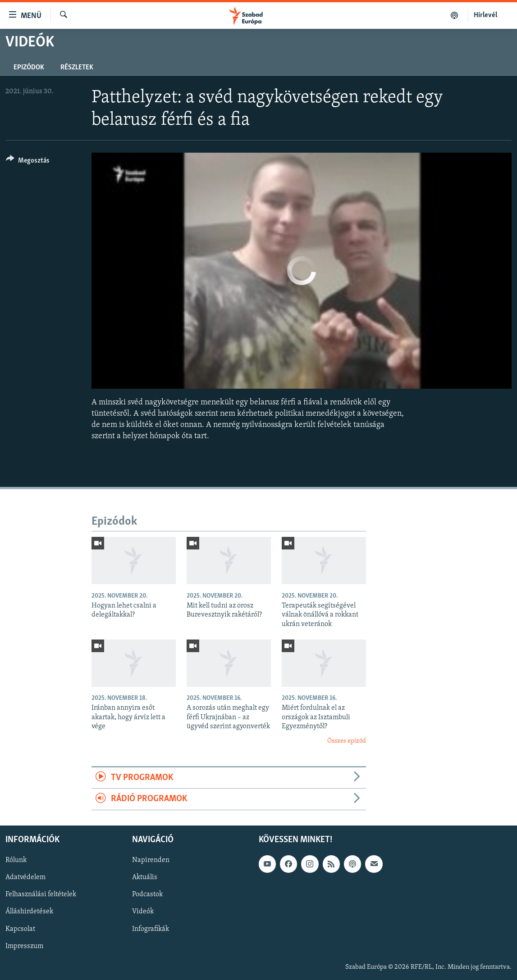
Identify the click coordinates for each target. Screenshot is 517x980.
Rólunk (16, 860)
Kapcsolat (20, 929)
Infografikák (151, 929)
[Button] (28, 162)
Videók (143, 912)
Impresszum (24, 946)
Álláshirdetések (29, 912)
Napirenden (151, 860)
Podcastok (147, 894)
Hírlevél (485, 15)
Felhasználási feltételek (41, 894)
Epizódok (29, 68)
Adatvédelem (25, 877)
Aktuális (145, 877)
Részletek (77, 68)
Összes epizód (347, 741)
